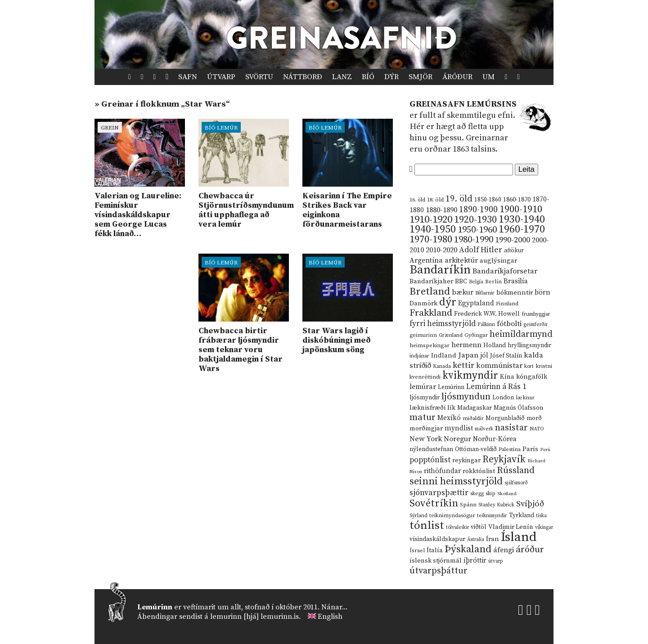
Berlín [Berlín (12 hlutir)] (493, 282)
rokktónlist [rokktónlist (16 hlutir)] (479, 471)
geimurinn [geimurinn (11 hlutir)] (423, 335)
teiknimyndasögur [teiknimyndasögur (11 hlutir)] (452, 516)
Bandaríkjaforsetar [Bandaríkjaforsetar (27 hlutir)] (505, 271)
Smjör (421, 77)
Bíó (368, 77)
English (330, 617)
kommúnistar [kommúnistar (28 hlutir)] (499, 366)
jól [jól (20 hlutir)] (484, 356)
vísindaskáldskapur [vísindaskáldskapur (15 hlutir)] (437, 539)
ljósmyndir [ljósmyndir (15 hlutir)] (425, 398)
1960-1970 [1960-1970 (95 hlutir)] (522, 230)
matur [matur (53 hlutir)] (423, 417)
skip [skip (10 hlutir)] (490, 494)
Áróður (457, 77)
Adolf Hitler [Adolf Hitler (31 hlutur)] (481, 250)
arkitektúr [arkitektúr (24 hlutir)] (461, 260)
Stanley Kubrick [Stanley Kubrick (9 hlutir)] (496, 505)
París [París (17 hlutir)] (530, 449)
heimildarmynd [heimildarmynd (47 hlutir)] (521, 334)
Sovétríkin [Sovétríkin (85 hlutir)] (434, 503)
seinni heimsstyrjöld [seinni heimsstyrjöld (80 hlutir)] (456, 481)
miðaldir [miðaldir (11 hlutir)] (473, 418)
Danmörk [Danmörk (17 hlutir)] (423, 304)
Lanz (342, 77)
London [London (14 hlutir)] (503, 398)
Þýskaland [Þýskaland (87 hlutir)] (468, 549)
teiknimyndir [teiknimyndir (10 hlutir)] (492, 516)
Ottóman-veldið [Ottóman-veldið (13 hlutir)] (476, 449)
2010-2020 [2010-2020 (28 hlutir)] (441, 250)
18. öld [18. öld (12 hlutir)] (435, 200)
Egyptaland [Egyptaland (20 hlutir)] (476, 303)
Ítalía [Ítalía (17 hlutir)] (435, 550)
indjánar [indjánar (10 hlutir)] (419, 356)
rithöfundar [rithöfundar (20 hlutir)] (442, 471)
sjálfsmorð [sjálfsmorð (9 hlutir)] (516, 483)
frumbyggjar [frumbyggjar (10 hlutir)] (536, 314)
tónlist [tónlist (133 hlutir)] (427, 525)
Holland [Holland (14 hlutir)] (495, 346)
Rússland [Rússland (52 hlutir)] (516, 471)
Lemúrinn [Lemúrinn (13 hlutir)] (451, 387)
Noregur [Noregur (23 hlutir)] (457, 439)
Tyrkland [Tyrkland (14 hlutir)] (522, 516)
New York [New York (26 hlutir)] (426, 439)
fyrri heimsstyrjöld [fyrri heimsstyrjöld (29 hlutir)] (443, 324)
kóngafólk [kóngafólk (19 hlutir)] (532, 377)
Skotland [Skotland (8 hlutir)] (507, 494)
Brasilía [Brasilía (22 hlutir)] (516, 281)
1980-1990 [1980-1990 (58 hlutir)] (474, 240)
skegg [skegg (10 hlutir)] (477, 494)
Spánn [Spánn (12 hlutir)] (468, 505)
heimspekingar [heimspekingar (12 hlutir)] (430, 345)
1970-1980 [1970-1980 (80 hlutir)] (431, 239)
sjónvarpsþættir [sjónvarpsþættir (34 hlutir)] (439, 493)
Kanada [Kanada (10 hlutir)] (442, 366)
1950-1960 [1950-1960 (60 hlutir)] (477, 230)
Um (488, 77)
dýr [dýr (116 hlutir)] (448, 302)
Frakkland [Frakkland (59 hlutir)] (431, 313)
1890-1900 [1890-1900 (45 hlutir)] (478, 210)
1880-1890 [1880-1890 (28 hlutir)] (441, 210)
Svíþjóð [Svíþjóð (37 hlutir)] (530, 504)
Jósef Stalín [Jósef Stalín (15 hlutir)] (506, 356)
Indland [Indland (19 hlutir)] (444, 356)
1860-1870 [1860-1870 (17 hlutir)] (517, 200)
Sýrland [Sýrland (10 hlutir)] (418, 516)
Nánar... (334, 607)
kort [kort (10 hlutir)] (529, 366)
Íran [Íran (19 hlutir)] (493, 539)
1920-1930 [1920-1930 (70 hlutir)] (475, 220)
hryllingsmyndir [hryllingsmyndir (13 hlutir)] (529, 345)
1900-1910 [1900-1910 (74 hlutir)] (521, 209)
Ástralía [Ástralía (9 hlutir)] (476, 540)
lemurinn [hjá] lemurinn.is (254, 617)
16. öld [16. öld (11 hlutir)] (417, 200)
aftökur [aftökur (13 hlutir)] (514, 250)
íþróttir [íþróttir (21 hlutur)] (475, 561)
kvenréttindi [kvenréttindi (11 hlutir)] (425, 377)
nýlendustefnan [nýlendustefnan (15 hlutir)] (431, 449)
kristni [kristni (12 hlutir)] (544, 366)
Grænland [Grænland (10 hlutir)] (451, 335)
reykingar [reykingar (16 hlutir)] (466, 461)
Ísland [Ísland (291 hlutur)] (519, 537)
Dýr (391, 77)
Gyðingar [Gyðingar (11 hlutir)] (476, 335)
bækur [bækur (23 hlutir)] (463, 292)
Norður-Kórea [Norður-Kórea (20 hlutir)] (495, 439)
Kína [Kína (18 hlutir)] (507, 377)
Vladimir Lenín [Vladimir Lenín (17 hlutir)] (511, 527)
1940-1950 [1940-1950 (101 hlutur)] (433, 229)
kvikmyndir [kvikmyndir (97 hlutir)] (470, 376)
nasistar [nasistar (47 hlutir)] (511, 428)
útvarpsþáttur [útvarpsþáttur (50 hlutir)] (439, 571)
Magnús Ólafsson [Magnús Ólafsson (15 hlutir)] (518, 408)
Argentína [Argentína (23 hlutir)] (426, 260)
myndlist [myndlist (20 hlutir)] (459, 428)
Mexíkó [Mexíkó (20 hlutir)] (449, 418)
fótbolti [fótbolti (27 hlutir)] (509, 324)
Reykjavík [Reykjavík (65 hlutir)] (504, 459)
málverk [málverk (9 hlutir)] (484, 429)
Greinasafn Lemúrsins (463, 104)
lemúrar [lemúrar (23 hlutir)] (423, 387)
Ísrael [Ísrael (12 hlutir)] (417, 550)
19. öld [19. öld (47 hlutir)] (459, 199)
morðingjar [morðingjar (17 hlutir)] (426, 429)
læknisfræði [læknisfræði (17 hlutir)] (427, 408)
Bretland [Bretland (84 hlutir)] (430, 292)
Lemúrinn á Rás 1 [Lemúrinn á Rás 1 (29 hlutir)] (496, 387)
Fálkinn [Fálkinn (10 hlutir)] (486, 324)
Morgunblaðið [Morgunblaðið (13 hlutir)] (505, 418)
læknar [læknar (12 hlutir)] (525, 398)
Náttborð (303, 77)
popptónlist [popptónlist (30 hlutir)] (430, 460)
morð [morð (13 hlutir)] (534, 418)
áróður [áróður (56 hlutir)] (530, 550)
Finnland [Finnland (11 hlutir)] (507, 304)
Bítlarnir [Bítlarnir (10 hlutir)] (485, 293)
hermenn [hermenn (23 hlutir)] (466, 345)
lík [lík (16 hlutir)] (451, 408)
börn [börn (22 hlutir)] (542, 293)
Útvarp (221, 77)
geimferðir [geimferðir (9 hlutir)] (535, 325)
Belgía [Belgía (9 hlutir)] (476, 282)
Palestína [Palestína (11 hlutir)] (510, 449)
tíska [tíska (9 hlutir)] (541, 516)
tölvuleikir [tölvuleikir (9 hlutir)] (457, 528)
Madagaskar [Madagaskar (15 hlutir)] (475, 408)
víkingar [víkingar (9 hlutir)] (544, 528)
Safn (188, 77)
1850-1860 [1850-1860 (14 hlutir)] (488, 200)
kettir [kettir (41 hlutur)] (463, 365)
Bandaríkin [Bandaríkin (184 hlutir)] (440, 270)
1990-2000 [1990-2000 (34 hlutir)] (513, 240)
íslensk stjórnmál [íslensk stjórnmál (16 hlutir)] (436, 561)
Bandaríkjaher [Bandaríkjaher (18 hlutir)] (431, 281)
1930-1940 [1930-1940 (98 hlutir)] (522, 219)
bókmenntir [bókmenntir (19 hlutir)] (515, 293)
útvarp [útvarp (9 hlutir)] (495, 561)
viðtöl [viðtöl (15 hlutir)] (479, 527)
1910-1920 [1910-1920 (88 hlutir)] (431, 220)
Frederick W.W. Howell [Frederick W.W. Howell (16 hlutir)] (487, 314)
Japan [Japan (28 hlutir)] (468, 355)
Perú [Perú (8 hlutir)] (545, 450)
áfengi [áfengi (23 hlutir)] (504, 550)
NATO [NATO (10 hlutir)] (537, 429)
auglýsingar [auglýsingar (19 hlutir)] (498, 261)
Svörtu (259, 77)
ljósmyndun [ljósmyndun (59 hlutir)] (466, 397)
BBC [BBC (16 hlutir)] (461, 282)
